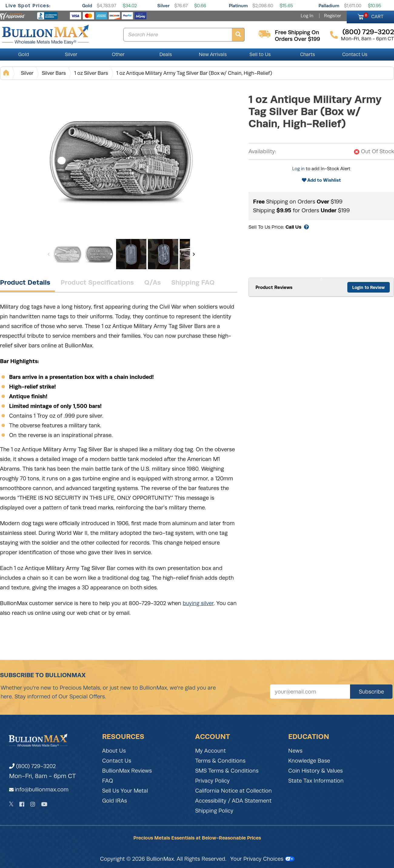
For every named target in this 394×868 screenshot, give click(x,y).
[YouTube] (44, 804)
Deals (166, 55)
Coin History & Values (316, 771)
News (295, 751)
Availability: (262, 151)
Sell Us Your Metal (125, 791)
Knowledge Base (309, 761)
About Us (114, 751)
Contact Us (355, 55)
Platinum (238, 6)
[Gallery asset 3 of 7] (131, 254)
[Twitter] (11, 804)
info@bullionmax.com (42, 790)
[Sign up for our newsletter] (310, 692)
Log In (307, 16)
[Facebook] (22, 804)
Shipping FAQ (193, 282)
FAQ (108, 781)
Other (118, 55)
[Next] (194, 254)
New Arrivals (213, 55)
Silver (164, 6)
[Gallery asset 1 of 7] (121, 160)
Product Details (25, 282)
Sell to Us (260, 55)
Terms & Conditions (220, 761)
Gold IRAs (115, 801)
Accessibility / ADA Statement (233, 801)
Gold (87, 6)
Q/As (153, 282)
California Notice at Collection (234, 791)
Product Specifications (97, 282)
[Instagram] (33, 804)
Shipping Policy (214, 811)
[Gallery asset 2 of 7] (99, 254)
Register (332, 16)
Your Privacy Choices (262, 859)
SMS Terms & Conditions (227, 771)
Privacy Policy (212, 781)
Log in (298, 169)
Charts (307, 55)
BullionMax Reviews (127, 771)
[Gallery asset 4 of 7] (163, 254)
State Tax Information (316, 781)
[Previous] (49, 254)
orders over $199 (297, 39)
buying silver (198, 603)
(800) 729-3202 (32, 766)
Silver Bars (54, 73)
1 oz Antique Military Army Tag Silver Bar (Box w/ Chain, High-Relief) (194, 73)
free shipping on (297, 32)
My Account (210, 751)
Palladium (329, 6)
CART (374, 16)
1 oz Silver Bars (91, 73)
